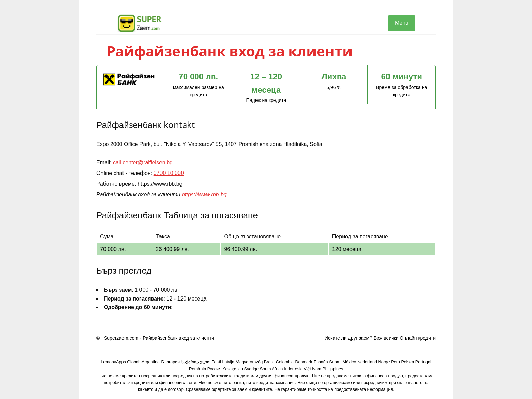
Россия (214, 369)
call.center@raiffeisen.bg (143, 162)
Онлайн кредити (418, 338)
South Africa (271, 369)
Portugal (423, 362)
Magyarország (249, 362)
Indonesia (293, 369)
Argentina (151, 362)
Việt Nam (312, 369)
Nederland (367, 362)
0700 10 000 (169, 173)
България (170, 362)
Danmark (304, 362)
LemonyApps (113, 362)
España (321, 362)
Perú (395, 362)
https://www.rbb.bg (204, 194)
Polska (407, 362)
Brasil (269, 362)
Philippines (333, 369)
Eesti (216, 362)
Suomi (335, 362)
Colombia (285, 362)
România (197, 369)
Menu (402, 23)
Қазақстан (233, 369)
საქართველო (196, 362)
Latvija (228, 362)
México (349, 362)
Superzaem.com (121, 338)
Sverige (252, 369)
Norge (384, 362)
